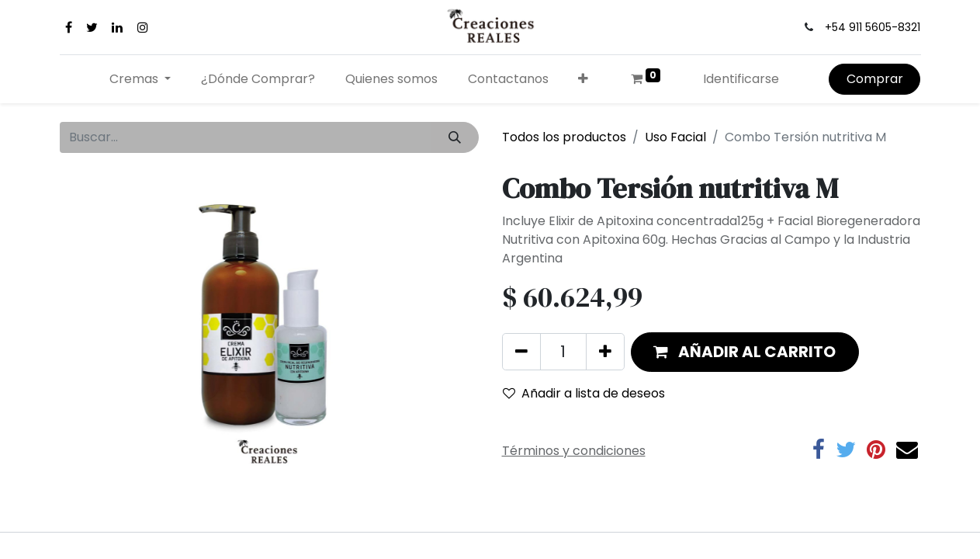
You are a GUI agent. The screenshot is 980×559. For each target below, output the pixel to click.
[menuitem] (258, 79)
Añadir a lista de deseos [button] (584, 393)
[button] (583, 79)
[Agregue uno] (605, 352)
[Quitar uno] (521, 352)
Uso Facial (675, 137)
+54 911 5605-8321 (873, 27)
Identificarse (741, 79)
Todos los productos (564, 137)
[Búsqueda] (454, 137)
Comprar (875, 79)
